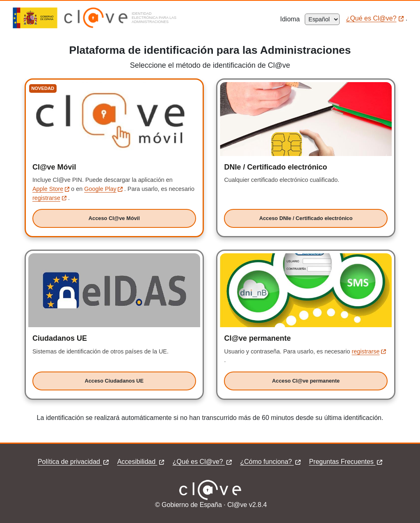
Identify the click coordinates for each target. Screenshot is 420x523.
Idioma (292, 19)
